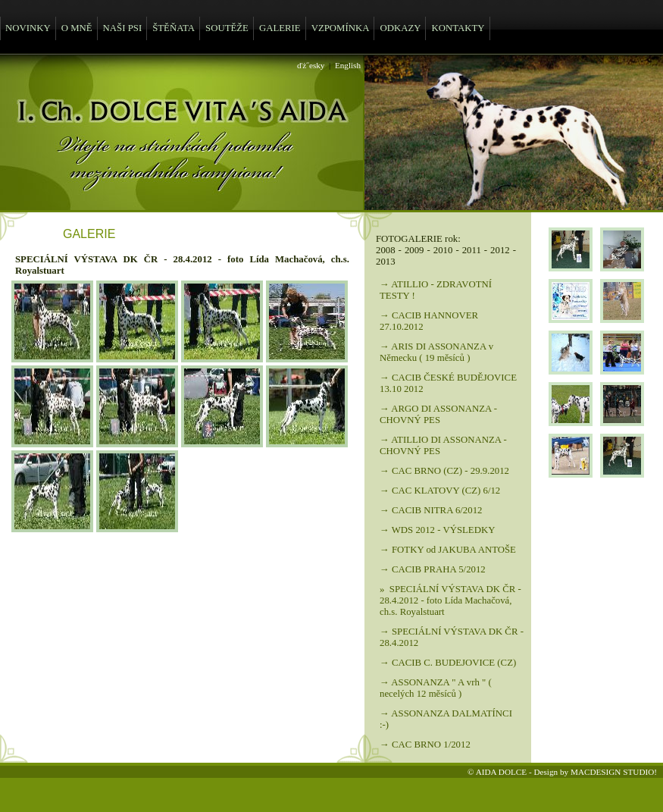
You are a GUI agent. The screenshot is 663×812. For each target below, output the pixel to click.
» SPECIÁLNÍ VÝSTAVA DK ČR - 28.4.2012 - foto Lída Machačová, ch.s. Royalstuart (450, 600)
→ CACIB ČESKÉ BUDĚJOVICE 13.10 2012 (448, 383)
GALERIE (280, 28)
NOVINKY (28, 28)
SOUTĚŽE (227, 28)
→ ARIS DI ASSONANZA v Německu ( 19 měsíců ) (436, 352)
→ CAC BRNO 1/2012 (425, 745)
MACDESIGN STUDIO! (614, 772)
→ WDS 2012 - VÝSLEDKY (437, 530)
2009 (414, 250)
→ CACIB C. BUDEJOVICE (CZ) (448, 663)
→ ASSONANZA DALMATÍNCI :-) (446, 719)
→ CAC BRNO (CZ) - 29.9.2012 (444, 471)
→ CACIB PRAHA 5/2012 (433, 569)
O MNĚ (77, 28)
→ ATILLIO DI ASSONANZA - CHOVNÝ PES (443, 445)
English (348, 65)
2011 (472, 250)
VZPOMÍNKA (341, 28)
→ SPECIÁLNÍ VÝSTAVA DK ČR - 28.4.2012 (452, 637)
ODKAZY (400, 28)
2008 (386, 250)
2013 (386, 262)
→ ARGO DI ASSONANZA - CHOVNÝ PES (438, 414)
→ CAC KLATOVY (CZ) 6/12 (440, 491)
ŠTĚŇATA (174, 28)
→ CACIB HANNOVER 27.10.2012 (429, 321)
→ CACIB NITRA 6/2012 (431, 510)
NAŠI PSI (123, 28)
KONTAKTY (458, 28)
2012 (500, 250)
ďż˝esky (311, 65)
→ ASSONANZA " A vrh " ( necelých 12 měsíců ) (436, 688)
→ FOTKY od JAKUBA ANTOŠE (448, 550)
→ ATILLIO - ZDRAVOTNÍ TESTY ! (436, 290)
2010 (443, 250)
